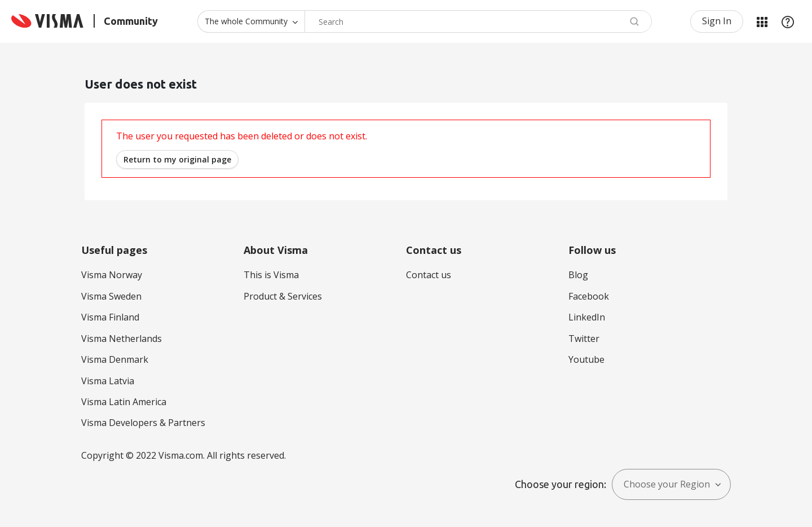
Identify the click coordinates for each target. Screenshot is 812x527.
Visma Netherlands (122, 339)
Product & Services (283, 296)
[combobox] (478, 21)
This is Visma (271, 275)
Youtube (586, 359)
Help (788, 21)
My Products (762, 21)
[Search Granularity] (251, 21)
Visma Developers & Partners (143, 423)
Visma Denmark (115, 359)
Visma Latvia (108, 381)
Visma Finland (110, 317)
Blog (578, 275)
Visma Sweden (111, 296)
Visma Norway (112, 275)
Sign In (717, 21)
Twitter (584, 339)
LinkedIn (587, 317)
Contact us (429, 275)
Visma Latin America (124, 402)
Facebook (589, 296)
